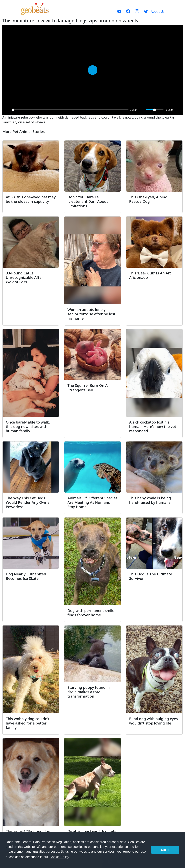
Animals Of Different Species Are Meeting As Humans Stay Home (92, 502)
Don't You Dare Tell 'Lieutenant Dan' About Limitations (88, 201)
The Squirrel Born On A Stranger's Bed (87, 387)
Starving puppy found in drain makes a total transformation (88, 692)
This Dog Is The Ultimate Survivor (151, 576)
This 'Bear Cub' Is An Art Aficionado (150, 275)
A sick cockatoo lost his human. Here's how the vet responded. (153, 426)
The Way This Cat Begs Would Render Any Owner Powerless (28, 502)
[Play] (8, 110)
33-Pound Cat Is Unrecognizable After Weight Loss (24, 277)
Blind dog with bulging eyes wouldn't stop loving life (153, 721)
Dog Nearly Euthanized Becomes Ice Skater (26, 576)
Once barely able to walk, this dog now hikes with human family (28, 426)
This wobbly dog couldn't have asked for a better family (28, 723)
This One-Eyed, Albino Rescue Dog (148, 199)
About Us (158, 12)
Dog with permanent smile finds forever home (91, 613)
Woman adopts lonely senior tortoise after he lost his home (91, 314)
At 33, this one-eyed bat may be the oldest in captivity (31, 199)
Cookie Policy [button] (59, 857)
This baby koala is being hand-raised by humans (150, 500)
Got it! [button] (165, 850)
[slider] (70, 110)
